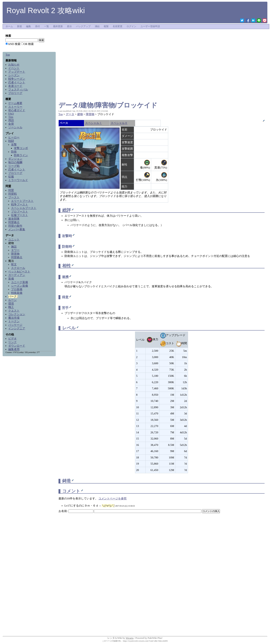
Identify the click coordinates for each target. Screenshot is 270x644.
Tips (11, 117)
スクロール (18, 268)
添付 (37, 26)
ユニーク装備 (19, 282)
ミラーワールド (18, 180)
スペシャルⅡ (119, 123)
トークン (14, 321)
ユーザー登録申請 (150, 26)
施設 (14, 247)
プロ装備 (17, 289)
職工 (11, 307)
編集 (28, 26)
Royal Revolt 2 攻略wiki (46, 10)
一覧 (46, 26)
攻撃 (14, 145)
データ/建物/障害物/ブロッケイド (108, 105)
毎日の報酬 (15, 162)
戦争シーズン (17, 79)
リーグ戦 (14, 166)
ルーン (12, 300)
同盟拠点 (14, 222)
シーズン (14, 75)
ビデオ (12, 339)
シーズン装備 (19, 286)
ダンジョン (15, 159)
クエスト (14, 311)
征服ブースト (19, 215)
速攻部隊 (14, 219)
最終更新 (58, 26)
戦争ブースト (19, 204)
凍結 (97, 26)
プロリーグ (15, 93)
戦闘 (11, 141)
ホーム (9, 26)
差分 (69, 26)
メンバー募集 (17, 229)
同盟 (11, 190)
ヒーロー (14, 137)
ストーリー (15, 107)
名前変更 (118, 26)
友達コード (15, 86)
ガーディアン (17, 275)
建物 (80, 114)
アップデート (17, 72)
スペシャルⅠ (94, 123)
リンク (12, 342)
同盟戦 (12, 194)
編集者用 (14, 349)
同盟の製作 (15, 226)
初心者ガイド (17, 110)
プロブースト (19, 212)
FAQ (11, 114)
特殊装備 (17, 293)
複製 (106, 26)
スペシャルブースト (24, 208)
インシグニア (17, 328)
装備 (11, 279)
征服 (11, 177)
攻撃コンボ (21, 148)
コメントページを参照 (112, 498)
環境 (11, 304)
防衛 (14, 152)
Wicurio (130, 638)
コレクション (17, 314)
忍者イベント (17, 82)
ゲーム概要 (15, 103)
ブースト (14, 197)
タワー (15, 250)
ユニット (14, 240)
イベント (14, 68)
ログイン (131, 26)
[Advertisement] (162, 38)
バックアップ (83, 26)
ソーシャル (15, 127)
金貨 (11, 124)
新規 (19, 26)
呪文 (14, 264)
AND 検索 (14, 44)
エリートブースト (22, 201)
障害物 (90, 114)
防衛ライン (21, 155)
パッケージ (15, 325)
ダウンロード (17, 346)
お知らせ (14, 65)
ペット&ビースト (19, 272)
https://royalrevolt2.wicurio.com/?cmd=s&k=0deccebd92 (145, 641)
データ (70, 114)
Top (61, 114)
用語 (11, 120)
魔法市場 (14, 318)
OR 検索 (29, 44)
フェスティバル (18, 90)
